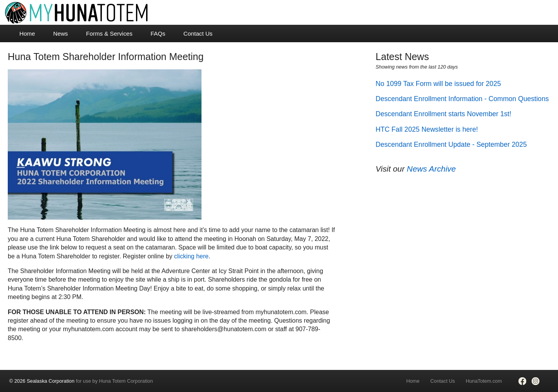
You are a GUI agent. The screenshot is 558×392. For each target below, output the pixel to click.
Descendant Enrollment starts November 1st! (443, 114)
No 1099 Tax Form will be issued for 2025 (438, 84)
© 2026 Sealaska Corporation (42, 381)
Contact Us (198, 34)
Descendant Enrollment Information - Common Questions (462, 99)
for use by (81, 381)
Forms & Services (109, 34)
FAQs (158, 34)
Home (27, 34)
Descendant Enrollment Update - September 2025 (451, 144)
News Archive (431, 169)
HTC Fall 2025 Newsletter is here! (427, 129)
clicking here (191, 256)
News (60, 34)
